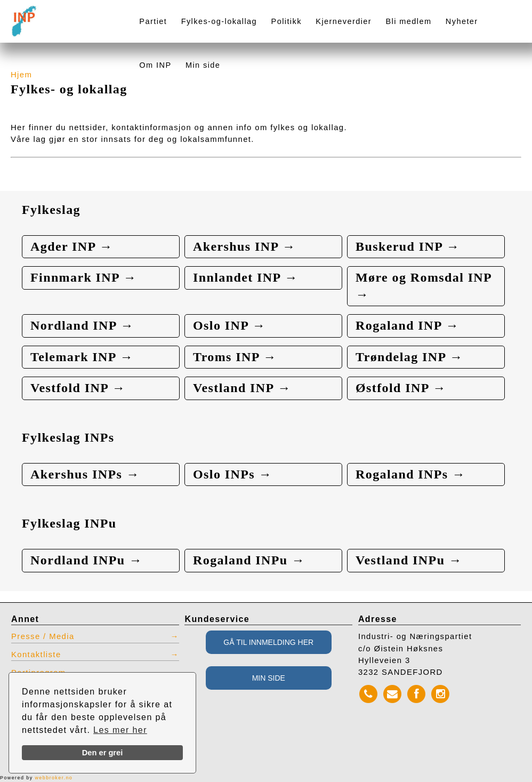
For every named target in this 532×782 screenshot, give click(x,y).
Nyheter (462, 21)
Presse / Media (43, 636)
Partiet (153, 21)
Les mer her (120, 730)
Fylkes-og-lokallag (219, 21)
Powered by (36, 778)
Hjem (21, 75)
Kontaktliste (36, 655)
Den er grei (103, 753)
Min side (203, 65)
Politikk (287, 21)
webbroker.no (54, 778)
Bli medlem (408, 21)
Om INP (155, 65)
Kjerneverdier (344, 21)
